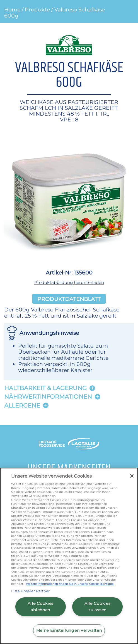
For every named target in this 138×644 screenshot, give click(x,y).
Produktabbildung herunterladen (69, 282)
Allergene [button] (22, 405)
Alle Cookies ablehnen (41, 607)
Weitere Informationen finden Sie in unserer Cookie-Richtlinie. (70, 584)
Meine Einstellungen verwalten (69, 630)
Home (12, 9)
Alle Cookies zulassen (98, 607)
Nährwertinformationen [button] (48, 397)
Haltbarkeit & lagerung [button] (45, 388)
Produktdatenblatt (69, 299)
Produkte (37, 9)
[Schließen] (132, 476)
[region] (69, 556)
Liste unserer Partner (31, 591)
